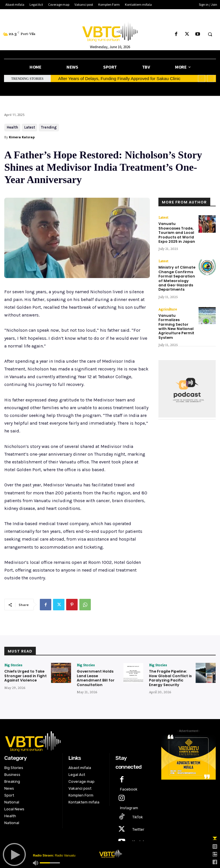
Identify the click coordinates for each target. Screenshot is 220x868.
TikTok (138, 816)
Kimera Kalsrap (22, 137)
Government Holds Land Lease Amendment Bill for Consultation (95, 677)
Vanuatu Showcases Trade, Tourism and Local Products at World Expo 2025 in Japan (176, 232)
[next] (211, 78)
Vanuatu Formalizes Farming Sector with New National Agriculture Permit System (177, 320)
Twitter (138, 828)
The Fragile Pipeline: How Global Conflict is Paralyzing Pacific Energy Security (170, 677)
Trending (49, 128)
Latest (30, 128)
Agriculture (168, 306)
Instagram (129, 807)
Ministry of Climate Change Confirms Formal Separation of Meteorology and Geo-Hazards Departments (177, 276)
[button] (210, 34)
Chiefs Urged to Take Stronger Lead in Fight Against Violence (25, 675)
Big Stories (13, 665)
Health (12, 128)
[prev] (202, 78)
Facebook (129, 788)
